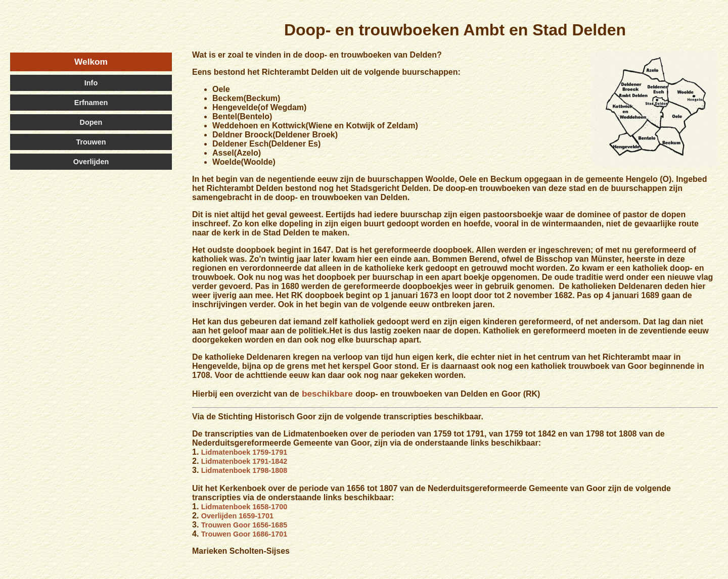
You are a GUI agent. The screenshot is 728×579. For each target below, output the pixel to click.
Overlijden (91, 162)
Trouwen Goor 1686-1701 (244, 534)
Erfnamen (91, 103)
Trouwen (91, 142)
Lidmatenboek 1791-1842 (244, 461)
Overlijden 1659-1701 (237, 516)
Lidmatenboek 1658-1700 (244, 507)
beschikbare (327, 394)
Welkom (91, 62)
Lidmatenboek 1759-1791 (244, 452)
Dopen (91, 122)
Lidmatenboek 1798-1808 (244, 470)
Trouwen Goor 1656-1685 (244, 525)
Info (91, 83)
